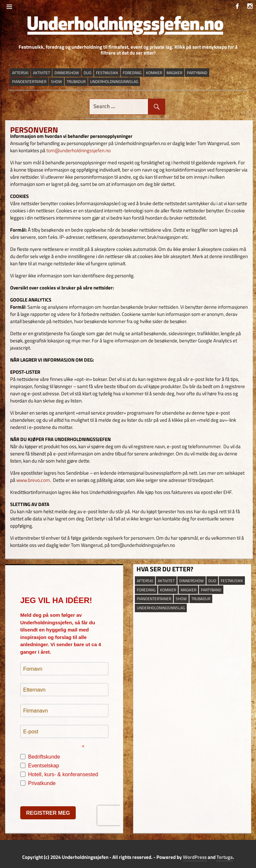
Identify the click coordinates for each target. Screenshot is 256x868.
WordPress (195, 857)
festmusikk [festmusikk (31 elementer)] (107, 73)
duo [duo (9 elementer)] (88, 73)
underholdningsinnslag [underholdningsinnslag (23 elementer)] (114, 82)
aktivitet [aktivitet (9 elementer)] (41, 73)
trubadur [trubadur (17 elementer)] (76, 82)
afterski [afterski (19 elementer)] (20, 73)
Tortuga (225, 857)
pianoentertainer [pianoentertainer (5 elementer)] (29, 82)
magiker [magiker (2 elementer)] (174, 73)
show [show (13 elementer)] (56, 82)
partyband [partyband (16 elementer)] (197, 73)
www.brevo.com (33, 480)
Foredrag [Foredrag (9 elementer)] (132, 73)
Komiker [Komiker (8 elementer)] (154, 73)
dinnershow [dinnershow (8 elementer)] (67, 73)
